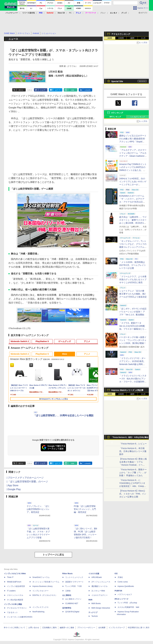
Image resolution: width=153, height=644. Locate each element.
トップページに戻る (53, 555)
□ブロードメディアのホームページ (25, 478)
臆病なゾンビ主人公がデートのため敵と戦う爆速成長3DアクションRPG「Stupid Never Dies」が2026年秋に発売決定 (133, 142)
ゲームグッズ (65, 341)
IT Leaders (11, 591)
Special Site (117, 81)
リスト (30, 90)
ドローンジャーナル (15, 595)
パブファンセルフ (125, 595)
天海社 (120, 577)
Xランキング (117, 113)
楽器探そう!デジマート (74, 582)
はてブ (58, 90)
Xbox (65, 354)
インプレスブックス (40, 607)
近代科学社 (67, 608)
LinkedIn (88, 90)
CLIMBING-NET (72, 603)
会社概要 (102, 628)
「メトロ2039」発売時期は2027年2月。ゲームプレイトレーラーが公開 (133, 265)
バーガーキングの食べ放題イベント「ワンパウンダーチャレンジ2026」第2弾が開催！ (133, 340)
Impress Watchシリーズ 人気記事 (127, 390)
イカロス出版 (94, 574)
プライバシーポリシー (86, 628)
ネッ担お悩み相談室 (15, 600)
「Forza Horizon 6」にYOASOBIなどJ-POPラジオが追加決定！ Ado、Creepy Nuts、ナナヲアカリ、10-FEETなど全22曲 (132, 486)
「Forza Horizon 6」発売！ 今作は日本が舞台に (130, 438)
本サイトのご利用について (14, 628)
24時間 (121, 38)
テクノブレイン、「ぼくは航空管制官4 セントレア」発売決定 (38, 509)
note (73, 90)
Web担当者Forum (14, 582)
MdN (90, 600)
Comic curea (123, 582)
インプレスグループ (117, 628)
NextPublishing (38, 612)
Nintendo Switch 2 (20, 341)
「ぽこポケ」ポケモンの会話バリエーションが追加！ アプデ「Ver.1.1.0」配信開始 (133, 312)
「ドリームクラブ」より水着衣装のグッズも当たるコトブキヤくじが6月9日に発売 (133, 279)
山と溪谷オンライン (73, 599)
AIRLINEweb (97, 577)
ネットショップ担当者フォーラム (46, 582)
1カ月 (143, 38)
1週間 (132, 38)
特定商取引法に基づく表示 (139, 628)
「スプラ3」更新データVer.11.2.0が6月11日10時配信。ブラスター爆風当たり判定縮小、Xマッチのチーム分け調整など (133, 329)
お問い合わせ (34, 628)
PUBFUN (118, 591)
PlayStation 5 (42, 341)
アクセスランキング (121, 34)
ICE (116, 574)
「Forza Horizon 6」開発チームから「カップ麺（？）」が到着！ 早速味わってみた (133, 472)
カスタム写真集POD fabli (128, 607)
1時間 (110, 38)
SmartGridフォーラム (41, 577)
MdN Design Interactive (101, 608)
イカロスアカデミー (100, 595)
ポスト (21, 90)
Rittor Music (67, 574)
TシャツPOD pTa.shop (127, 603)
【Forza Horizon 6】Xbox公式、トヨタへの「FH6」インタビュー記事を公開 (133, 494)
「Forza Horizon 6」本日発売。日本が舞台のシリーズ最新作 (133, 451)
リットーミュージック (74, 577)
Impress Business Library (43, 586)
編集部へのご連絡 (67, 628)
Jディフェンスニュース (101, 582)
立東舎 (68, 591)
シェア (43, 90)
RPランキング (115, 117)
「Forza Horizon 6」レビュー (133, 444)
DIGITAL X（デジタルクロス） (45, 595)
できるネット (12, 612)
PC (70, 13)
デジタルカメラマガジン (17, 608)
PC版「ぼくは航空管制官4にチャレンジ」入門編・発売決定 (85, 509)
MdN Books (96, 603)
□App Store (12, 485)
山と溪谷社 (67, 595)
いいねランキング (138, 117)
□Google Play (14, 489)
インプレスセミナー (40, 591)
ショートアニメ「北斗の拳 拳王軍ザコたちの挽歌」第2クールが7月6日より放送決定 (133, 294)
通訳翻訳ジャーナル (100, 586)
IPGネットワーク (122, 599)
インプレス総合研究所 (16, 586)
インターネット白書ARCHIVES (20, 617)
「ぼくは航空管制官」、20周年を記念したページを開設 (64, 415)
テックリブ (93, 612)
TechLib (95, 616)
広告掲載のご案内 (49, 628)
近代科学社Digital (72, 612)
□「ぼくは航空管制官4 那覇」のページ (27, 482)
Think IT (10, 577)
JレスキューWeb (98, 591)
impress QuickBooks (126, 586)
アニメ (87, 341)
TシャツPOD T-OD (74, 586)
